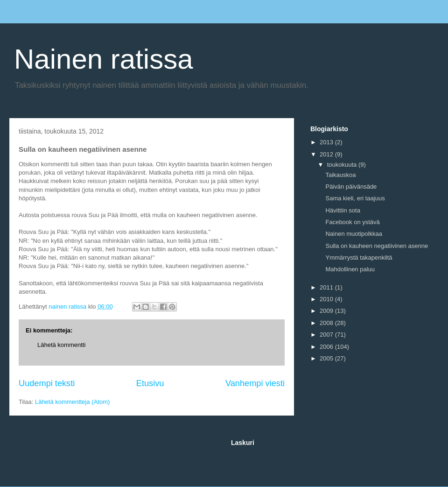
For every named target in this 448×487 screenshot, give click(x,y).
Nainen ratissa (104, 59)
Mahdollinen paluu (350, 269)
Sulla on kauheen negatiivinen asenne (377, 246)
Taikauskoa (340, 175)
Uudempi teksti (47, 383)
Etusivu (150, 383)
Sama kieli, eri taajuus (355, 198)
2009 (327, 311)
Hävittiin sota (343, 210)
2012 (327, 154)
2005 (327, 358)
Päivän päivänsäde (351, 187)
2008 (327, 323)
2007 (327, 335)
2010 (327, 299)
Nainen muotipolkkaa (353, 234)
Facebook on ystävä (352, 222)
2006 (327, 347)
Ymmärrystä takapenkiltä (359, 258)
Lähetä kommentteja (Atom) (72, 402)
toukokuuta (343, 165)
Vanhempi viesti (255, 383)
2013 (327, 142)
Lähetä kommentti (61, 345)
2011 (327, 287)
